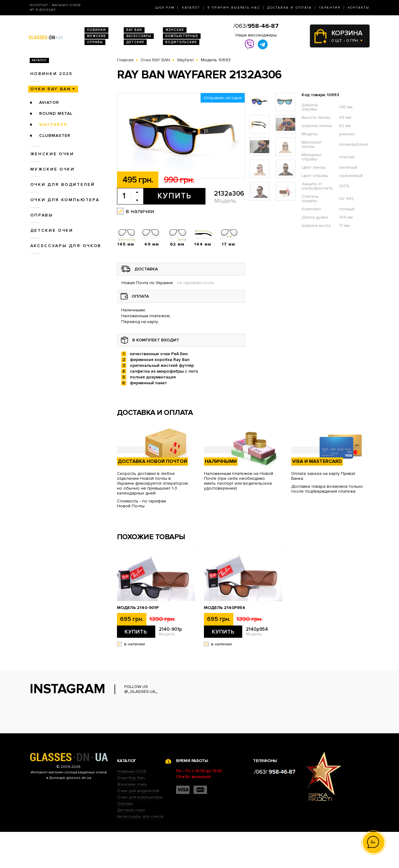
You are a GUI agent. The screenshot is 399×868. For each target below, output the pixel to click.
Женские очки (52, 154)
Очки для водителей (63, 184)
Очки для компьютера (65, 200)
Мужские (96, 36)
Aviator (49, 102)
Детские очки (52, 230)
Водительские (181, 42)
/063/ (256, 26)
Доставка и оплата (290, 8)
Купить (174, 196)
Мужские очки (53, 169)
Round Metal (56, 113)
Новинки (96, 30)
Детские (135, 42)
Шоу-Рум (165, 8)
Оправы (95, 42)
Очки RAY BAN (51, 89)
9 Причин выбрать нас (234, 8)
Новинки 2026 (132, 808)
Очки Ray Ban (131, 814)
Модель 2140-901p (138, 608)
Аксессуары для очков (66, 246)
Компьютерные (182, 36)
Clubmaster (55, 135)
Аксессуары (139, 36)
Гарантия (330, 8)
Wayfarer (53, 124)
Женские (175, 30)
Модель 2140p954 (225, 608)
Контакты (359, 8)
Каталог (191, 8)
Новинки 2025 (51, 74)
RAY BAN (134, 30)
